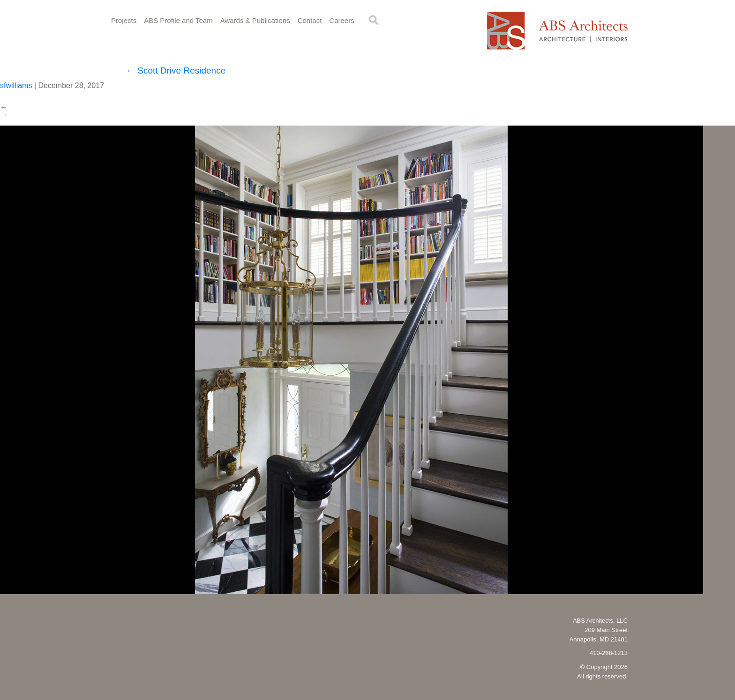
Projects (124, 20)
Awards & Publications (255, 20)
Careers (341, 20)
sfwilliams (16, 86)
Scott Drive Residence (176, 71)
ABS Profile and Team (178, 20)
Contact (310, 20)
